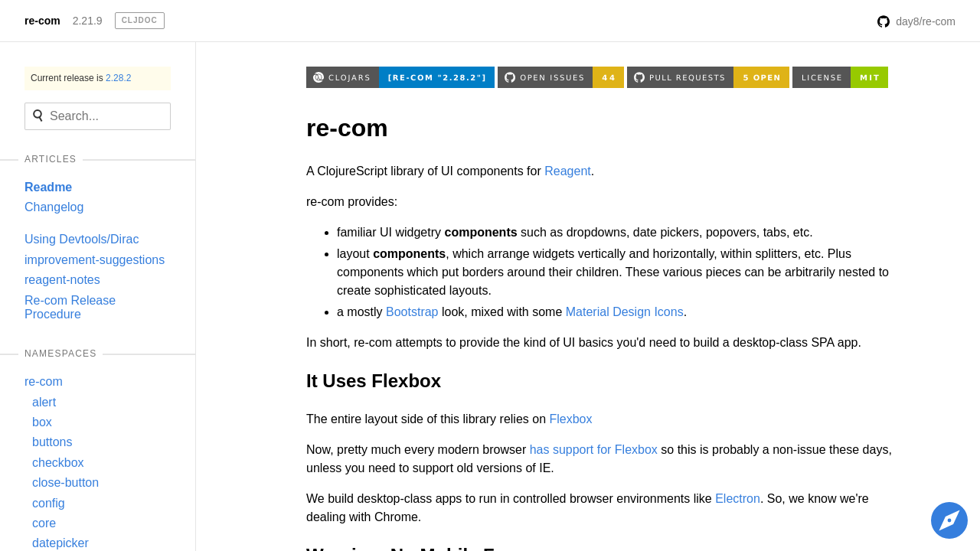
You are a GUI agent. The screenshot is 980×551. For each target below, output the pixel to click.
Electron (738, 499)
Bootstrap (412, 312)
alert (44, 402)
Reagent (568, 171)
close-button (65, 483)
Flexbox (570, 419)
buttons (52, 442)
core (44, 523)
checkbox (58, 463)
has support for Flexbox (594, 450)
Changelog (54, 207)
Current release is (81, 78)
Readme (48, 187)
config (49, 503)
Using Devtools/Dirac (82, 239)
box (42, 422)
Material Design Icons (625, 312)
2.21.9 (88, 21)
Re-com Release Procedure (70, 307)
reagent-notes (62, 280)
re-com (42, 21)
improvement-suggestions (95, 260)
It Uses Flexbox (374, 381)
